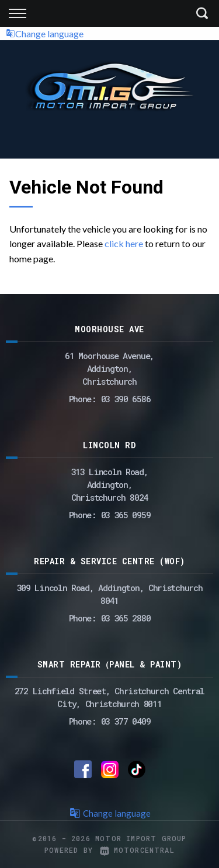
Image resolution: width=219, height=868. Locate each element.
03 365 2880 (126, 618)
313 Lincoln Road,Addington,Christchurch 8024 (110, 484)
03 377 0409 (126, 721)
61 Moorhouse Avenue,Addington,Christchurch (109, 368)
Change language (45, 34)
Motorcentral (137, 850)
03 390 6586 (126, 399)
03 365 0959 (126, 515)
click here (124, 243)
